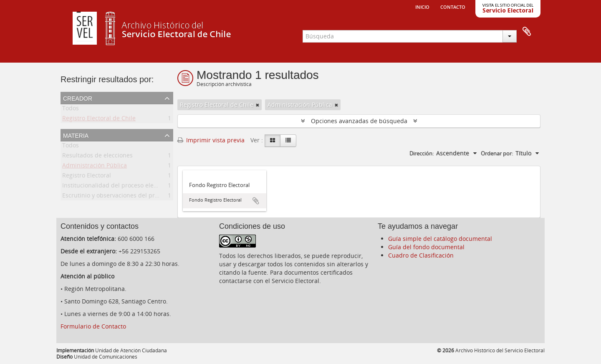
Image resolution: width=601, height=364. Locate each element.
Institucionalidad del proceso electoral (116, 187)
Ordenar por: (497, 153)
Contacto (453, 6)
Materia (76, 135)
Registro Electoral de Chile (99, 120)
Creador (78, 98)
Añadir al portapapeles (256, 201)
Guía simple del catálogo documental (440, 239)
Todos (71, 110)
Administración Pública (95, 167)
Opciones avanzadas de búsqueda (359, 121)
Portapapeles (527, 32)
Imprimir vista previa (211, 140)
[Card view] (273, 141)
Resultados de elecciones (97, 157)
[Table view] (288, 141)
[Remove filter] (258, 105)
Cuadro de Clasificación (421, 255)
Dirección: (422, 153)
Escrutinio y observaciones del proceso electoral (129, 197)
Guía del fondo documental (426, 247)
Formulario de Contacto (93, 326)
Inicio (422, 6)
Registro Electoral (87, 177)
